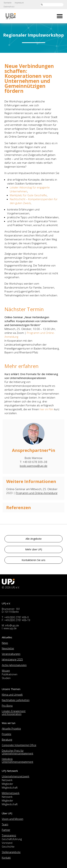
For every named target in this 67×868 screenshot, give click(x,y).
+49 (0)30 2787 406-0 (16, 617)
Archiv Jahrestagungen (14, 665)
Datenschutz (9, 7)
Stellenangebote (11, 852)
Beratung (7, 740)
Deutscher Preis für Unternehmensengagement (18, 752)
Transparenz (9, 835)
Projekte (7, 734)
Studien (6, 678)
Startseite (8, 3)
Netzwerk (7, 780)
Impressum (19, 3)
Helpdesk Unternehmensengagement (18, 760)
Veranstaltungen (11, 654)
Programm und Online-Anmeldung (37, 493)
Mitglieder (7, 784)
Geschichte (8, 847)
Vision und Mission (13, 819)
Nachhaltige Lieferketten (16, 700)
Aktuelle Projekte (11, 729)
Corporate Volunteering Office (19, 745)
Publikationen (10, 674)
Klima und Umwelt (12, 695)
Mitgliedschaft (10, 788)
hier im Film (47, 409)
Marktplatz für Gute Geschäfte (28, 195)
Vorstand (7, 843)
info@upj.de (12, 625)
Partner (6, 830)
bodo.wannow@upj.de (34, 466)
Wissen (6, 671)
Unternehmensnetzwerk (16, 776)
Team (5, 824)
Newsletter (8, 648)
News (5, 643)
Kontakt (6, 858)
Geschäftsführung (12, 839)
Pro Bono (7, 706)
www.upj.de (10, 628)
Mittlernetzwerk (11, 793)
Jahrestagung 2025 (12, 659)
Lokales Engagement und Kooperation (14, 713)
